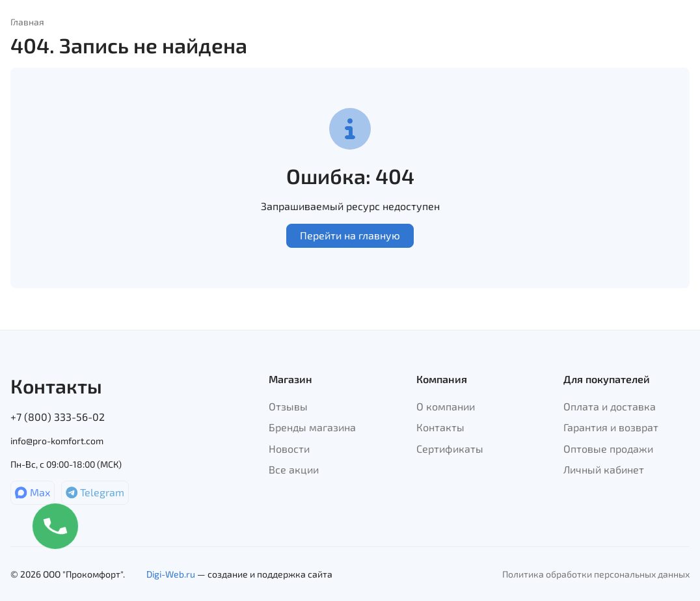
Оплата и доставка (610, 406)
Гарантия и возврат (611, 427)
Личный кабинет (604, 469)
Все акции (294, 469)
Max (33, 492)
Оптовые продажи (608, 448)
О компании (446, 406)
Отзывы (288, 406)
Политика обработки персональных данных (596, 574)
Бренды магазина (312, 427)
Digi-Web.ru (171, 574)
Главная (27, 22)
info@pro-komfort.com (57, 441)
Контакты (440, 427)
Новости (289, 448)
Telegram (95, 492)
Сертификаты (450, 448)
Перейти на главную (350, 235)
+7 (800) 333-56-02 (58, 417)
